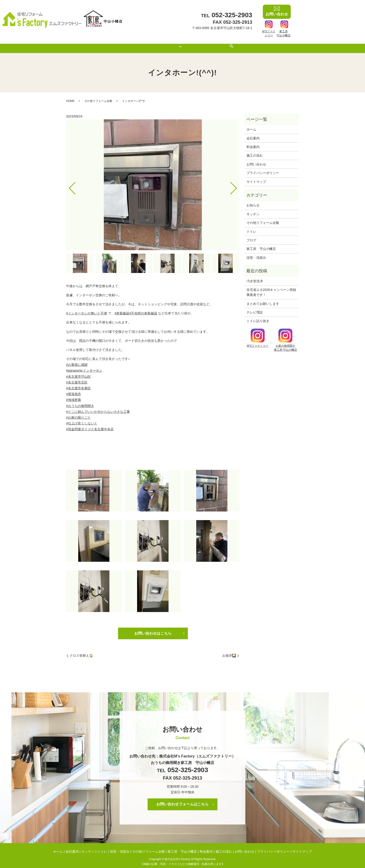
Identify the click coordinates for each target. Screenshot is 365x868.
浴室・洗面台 (256, 253)
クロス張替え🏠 (81, 651)
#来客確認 (122, 309)
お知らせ (253, 201)
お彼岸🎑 (229, 651)
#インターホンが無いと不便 (87, 309)
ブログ (251, 236)
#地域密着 (74, 395)
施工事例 (173, 44)
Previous (68, 182)
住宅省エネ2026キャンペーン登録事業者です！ (271, 288)
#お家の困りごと (78, 413)
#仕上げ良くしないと (82, 419)
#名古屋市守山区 (78, 372)
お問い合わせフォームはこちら (182, 800)
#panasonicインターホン (84, 366)
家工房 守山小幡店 (261, 244)
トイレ (251, 227)
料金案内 (197, 44)
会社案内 (152, 44)
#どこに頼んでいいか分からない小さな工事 (98, 407)
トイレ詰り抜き (258, 316)
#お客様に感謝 (77, 360)
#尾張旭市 (74, 390)
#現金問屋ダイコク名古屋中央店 (90, 425)
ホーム (131, 44)
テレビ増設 (255, 308)
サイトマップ (256, 177)
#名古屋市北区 (77, 378)
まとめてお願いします (263, 299)
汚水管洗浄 (255, 277)
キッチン (253, 210)
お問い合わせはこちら (153, 629)
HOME (70, 97)
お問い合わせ (256, 160)
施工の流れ (221, 44)
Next (237, 182)
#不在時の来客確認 (143, 309)
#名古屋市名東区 (78, 384)
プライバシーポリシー (263, 168)
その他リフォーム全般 (98, 97)
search (238, 44)
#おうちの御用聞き (80, 401)
